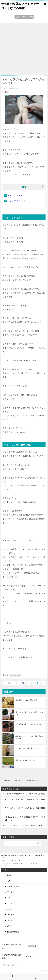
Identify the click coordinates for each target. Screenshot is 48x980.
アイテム (11, 892)
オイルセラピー (16, 675)
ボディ (6, 92)
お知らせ (8, 875)
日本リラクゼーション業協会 (11, 946)
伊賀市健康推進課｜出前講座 (11, 956)
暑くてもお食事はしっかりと (25, 760)
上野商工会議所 (32, 946)
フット (10, 920)
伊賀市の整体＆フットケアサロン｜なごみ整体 (20, 6)
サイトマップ (31, 956)
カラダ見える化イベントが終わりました (29, 724)
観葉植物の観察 (13, 932)
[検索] (22, 843)
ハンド (10, 909)
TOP (24, 855)
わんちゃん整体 (13, 886)
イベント (11, 898)
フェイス (11, 915)
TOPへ (36, 977)
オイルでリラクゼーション (19, 201)
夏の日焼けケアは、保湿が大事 (26, 700)
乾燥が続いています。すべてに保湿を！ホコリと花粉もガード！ (14, 781)
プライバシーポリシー (11, 965)
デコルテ (11, 903)
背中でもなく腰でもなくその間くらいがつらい (29, 713)
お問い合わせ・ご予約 (24, 17)
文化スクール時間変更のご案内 (25, 794)
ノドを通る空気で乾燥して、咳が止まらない (36, 781)
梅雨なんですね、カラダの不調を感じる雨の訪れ (29, 737)
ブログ (7, 881)
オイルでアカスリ (15, 195)
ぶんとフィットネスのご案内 (24, 826)
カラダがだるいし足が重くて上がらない (29, 748)
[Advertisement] (24, 48)
